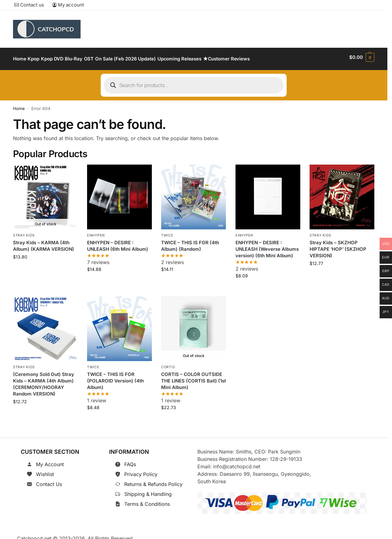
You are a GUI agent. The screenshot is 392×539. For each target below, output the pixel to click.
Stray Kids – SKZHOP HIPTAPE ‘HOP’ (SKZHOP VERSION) (338, 246)
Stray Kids (24, 232)
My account (68, 5)
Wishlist (45, 471)
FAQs (130, 461)
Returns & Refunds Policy (153, 481)
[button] (362, 57)
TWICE (167, 232)
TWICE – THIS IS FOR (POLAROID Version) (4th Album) (115, 377)
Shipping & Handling (148, 491)
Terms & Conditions (147, 501)
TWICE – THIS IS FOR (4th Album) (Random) (190, 242)
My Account (50, 461)
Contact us (29, 5)
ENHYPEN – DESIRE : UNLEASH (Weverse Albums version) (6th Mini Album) (267, 246)
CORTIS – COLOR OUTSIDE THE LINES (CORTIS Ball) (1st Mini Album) (194, 377)
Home (19, 105)
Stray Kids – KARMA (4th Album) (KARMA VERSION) (44, 242)
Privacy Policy (141, 471)
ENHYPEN (96, 232)
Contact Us (49, 481)
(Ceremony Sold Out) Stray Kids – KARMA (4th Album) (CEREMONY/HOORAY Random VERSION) (44, 380)
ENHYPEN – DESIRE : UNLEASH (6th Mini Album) (118, 242)
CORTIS (168, 364)
